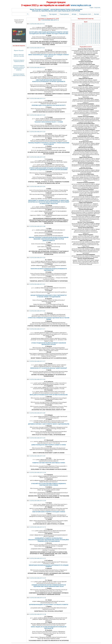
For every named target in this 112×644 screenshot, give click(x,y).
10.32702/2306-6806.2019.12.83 (37, 379)
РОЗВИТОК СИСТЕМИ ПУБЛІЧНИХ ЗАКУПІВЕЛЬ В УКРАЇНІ (49, 463)
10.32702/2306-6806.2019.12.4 (37, 24)
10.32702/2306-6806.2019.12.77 (37, 361)
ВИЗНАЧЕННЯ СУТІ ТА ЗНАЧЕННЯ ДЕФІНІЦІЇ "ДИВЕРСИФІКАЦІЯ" (49, 368)
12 (99, 24)
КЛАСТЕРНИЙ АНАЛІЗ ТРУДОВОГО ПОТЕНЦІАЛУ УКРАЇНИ (49, 512)
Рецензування (64, 14)
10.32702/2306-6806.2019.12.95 (37, 438)
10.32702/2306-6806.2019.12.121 (38, 558)
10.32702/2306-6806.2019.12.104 (38, 473)
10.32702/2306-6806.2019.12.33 (37, 132)
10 (95, 24)
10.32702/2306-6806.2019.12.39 (37, 157)
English (92, 8)
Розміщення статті (85, 14)
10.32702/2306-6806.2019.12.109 (38, 501)
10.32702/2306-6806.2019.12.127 (38, 578)
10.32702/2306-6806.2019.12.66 (37, 311)
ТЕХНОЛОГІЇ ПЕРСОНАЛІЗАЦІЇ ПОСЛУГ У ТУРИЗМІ (49, 122)
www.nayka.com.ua (81, 5)
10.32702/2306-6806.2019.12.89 (37, 413)
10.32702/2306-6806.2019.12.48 (37, 226)
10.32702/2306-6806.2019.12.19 (37, 99)
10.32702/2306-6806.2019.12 (50, 20)
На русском (97, 8)
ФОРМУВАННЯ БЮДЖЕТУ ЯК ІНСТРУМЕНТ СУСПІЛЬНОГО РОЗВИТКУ (49, 605)
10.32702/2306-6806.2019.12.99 (37, 456)
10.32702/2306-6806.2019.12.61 (37, 284)
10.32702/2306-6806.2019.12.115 (38, 527)
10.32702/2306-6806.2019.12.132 (38, 598)
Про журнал (53, 14)
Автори (74, 14)
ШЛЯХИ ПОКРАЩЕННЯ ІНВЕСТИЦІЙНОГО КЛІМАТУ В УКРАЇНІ (49, 445)
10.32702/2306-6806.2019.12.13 (37, 68)
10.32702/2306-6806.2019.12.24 (37, 115)
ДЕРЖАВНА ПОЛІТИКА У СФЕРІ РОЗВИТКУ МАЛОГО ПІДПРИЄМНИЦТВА (49, 424)
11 (97, 24)
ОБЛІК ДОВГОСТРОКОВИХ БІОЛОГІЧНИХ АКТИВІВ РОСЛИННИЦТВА (49, 395)
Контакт (97, 14)
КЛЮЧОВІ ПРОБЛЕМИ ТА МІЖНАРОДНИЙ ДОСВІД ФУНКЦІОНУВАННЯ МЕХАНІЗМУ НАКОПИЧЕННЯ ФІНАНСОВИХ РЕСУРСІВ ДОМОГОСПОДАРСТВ (49, 239)
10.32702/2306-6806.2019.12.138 (38, 614)
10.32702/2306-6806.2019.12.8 (37, 48)
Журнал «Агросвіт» (19, 50)
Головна (44, 16)
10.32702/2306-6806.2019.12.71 (37, 329)
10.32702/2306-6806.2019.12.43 (37, 187)
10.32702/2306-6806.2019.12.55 (37, 258)
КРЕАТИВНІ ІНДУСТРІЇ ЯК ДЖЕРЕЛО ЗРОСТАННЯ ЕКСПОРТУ (49, 105)
